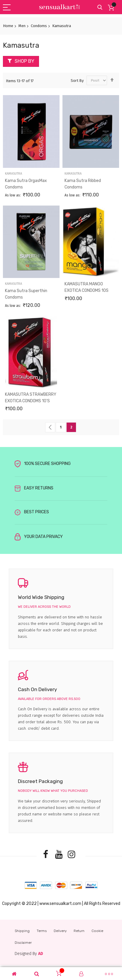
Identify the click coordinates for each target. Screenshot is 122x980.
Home (8, 26)
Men (22, 26)
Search (100, 8)
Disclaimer (23, 943)
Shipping (22, 931)
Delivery (60, 931)
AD (41, 954)
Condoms (39, 26)
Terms (42, 931)
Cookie (97, 931)
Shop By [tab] (24, 61)
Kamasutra (13, 174)
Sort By (77, 80)
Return (79, 931)
